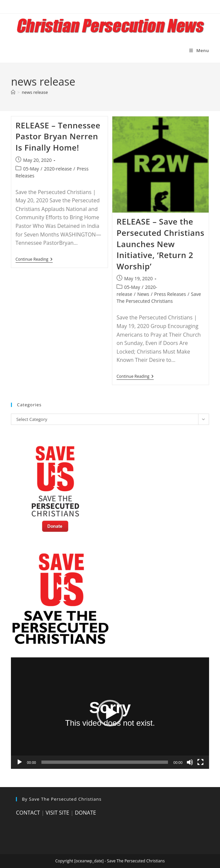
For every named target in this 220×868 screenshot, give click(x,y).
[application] (110, 713)
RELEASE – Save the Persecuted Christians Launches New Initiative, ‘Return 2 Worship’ (161, 244)
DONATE (85, 813)
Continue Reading (34, 260)
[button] (110, 713)
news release (35, 92)
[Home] (13, 92)
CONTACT (28, 813)
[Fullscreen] (200, 762)
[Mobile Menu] (199, 50)
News (143, 294)
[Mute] (190, 762)
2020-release (58, 169)
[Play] (20, 762)
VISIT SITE (57, 813)
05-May (31, 169)
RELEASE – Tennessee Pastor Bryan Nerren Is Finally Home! (58, 136)
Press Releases (170, 294)
